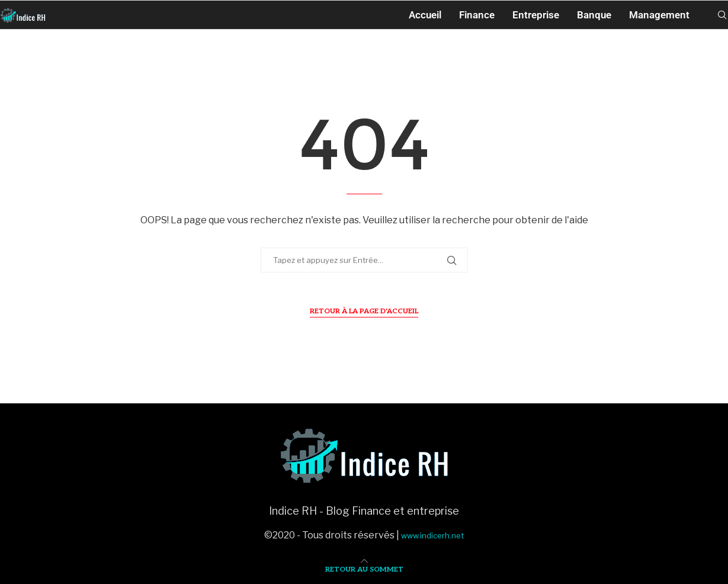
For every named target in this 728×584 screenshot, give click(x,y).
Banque (594, 15)
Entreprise (536, 15)
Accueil (425, 15)
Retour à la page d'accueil (364, 311)
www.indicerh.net (432, 535)
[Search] (722, 15)
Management (659, 15)
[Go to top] (364, 568)
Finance (477, 15)
